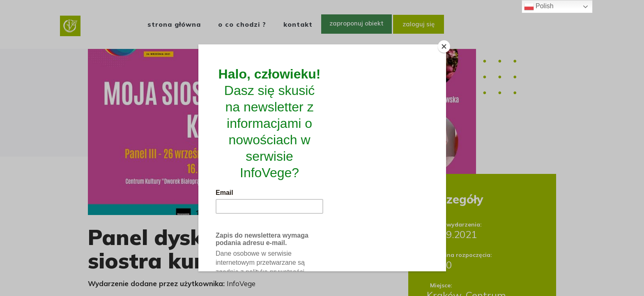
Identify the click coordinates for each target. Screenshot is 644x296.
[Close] (444, 46)
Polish (539, 7)
